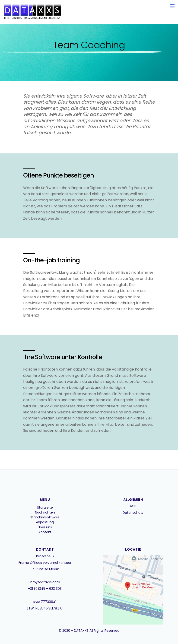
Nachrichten (45, 512)
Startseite (45, 508)
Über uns (45, 527)
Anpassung (45, 522)
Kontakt (45, 532)
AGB (133, 506)
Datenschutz (133, 513)
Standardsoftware (45, 517)
